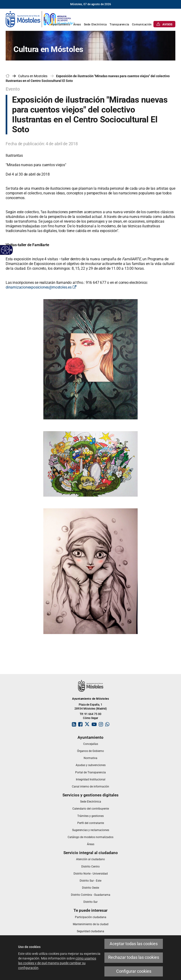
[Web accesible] (5, 250)
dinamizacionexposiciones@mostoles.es (41, 287)
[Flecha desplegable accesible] (10, 250)
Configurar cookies (134, 971)
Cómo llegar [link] (90, 718)
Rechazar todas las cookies (134, 957)
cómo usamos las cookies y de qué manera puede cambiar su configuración (57, 963)
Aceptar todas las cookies (134, 944)
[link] (40, 19)
